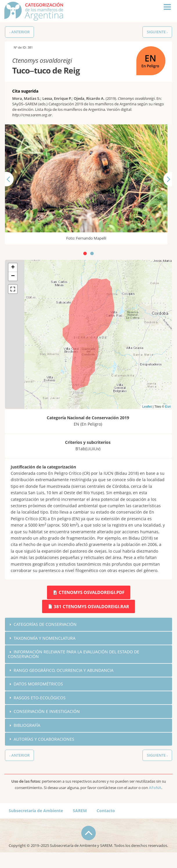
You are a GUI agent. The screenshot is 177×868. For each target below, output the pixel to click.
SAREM (80, 813)
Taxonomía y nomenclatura (46, 639)
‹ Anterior (19, 32)
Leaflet (147, 407)
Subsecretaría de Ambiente (36, 813)
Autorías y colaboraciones (46, 742)
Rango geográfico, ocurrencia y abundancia (66, 671)
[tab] (88, 625)
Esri (168, 407)
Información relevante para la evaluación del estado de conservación (77, 655)
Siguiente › (157, 32)
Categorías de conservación (46, 624)
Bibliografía (28, 727)
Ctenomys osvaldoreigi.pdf (92, 592)
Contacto (106, 813)
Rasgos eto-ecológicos (41, 699)
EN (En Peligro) (151, 49)
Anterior (13, 189)
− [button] (13, 276)
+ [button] (13, 268)
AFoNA (155, 790)
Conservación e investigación (48, 713)
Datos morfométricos (40, 685)
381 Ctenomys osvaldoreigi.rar (91, 606)
